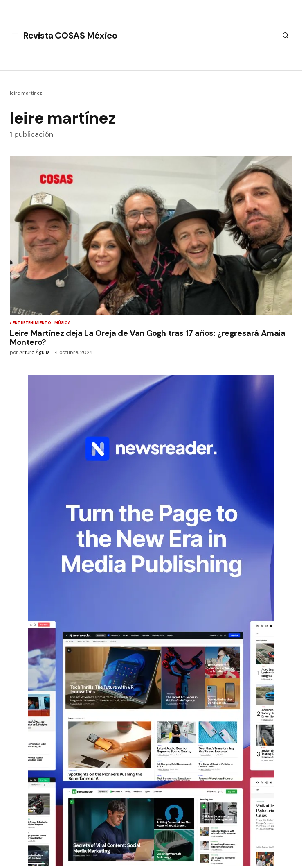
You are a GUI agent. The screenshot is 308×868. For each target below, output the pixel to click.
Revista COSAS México (70, 35)
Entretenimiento (32, 323)
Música (62, 323)
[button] (15, 35)
